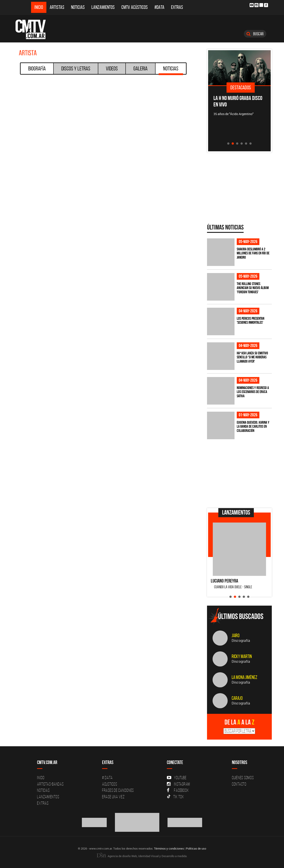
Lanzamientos (103, 7)
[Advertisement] (240, 474)
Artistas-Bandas (50, 784)
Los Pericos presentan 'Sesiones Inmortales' (250, 320)
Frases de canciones (118, 790)
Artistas (57, 7)
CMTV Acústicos (135, 7)
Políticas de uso (196, 848)
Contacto (239, 784)
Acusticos (110, 784)
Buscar (255, 34)
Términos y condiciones (169, 848)
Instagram (178, 784)
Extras (177, 7)
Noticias (78, 7)
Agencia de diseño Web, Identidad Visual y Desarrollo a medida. (142, 856)
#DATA (159, 7)
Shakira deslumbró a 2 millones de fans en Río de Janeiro (253, 253)
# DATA (107, 778)
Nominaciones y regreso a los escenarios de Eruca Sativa (253, 392)
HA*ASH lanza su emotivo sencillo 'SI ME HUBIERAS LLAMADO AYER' (252, 357)
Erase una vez (113, 797)
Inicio (39, 7)
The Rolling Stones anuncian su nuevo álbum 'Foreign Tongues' (253, 288)
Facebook (178, 790)
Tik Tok (175, 797)
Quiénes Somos (243, 778)
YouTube (177, 778)
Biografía (37, 68)
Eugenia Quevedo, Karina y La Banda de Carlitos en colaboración (253, 426)
